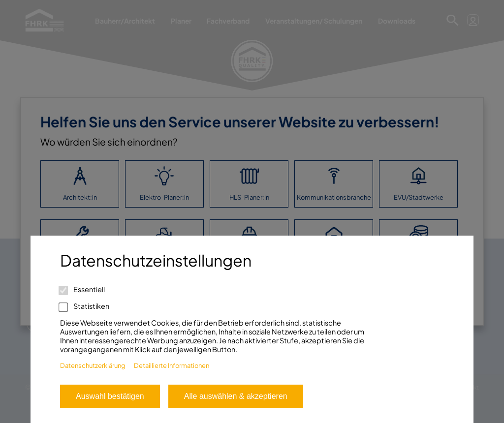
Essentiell (82, 289)
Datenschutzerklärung (93, 365)
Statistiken (85, 306)
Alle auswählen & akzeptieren (236, 396)
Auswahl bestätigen (110, 396)
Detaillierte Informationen (172, 365)
